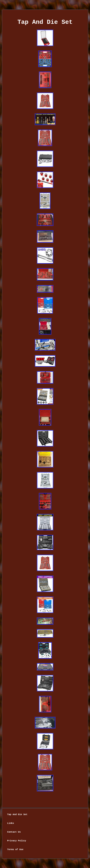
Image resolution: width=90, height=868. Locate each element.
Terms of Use (15, 849)
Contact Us (14, 832)
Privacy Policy (17, 841)
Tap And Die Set (17, 814)
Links (11, 823)
